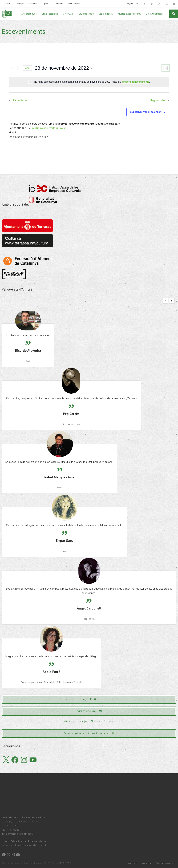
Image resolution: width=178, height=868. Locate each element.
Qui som (7, 4)
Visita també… (75, 4)
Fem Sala (89, 699)
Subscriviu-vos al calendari (146, 112)
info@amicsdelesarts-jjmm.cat (49, 128)
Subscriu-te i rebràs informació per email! (89, 734)
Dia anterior (18, 100)
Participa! (20, 4)
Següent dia (159, 100)
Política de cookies (165, 863)
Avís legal (147, 863)
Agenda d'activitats (89, 711)
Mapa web (133, 863)
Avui (27, 68)
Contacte (59, 4)
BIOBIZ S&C (65, 863)
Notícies (33, 4)
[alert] (89, 82)
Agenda (46, 4)
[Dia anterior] (11, 68)
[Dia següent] (18, 68)
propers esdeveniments (135, 82)
